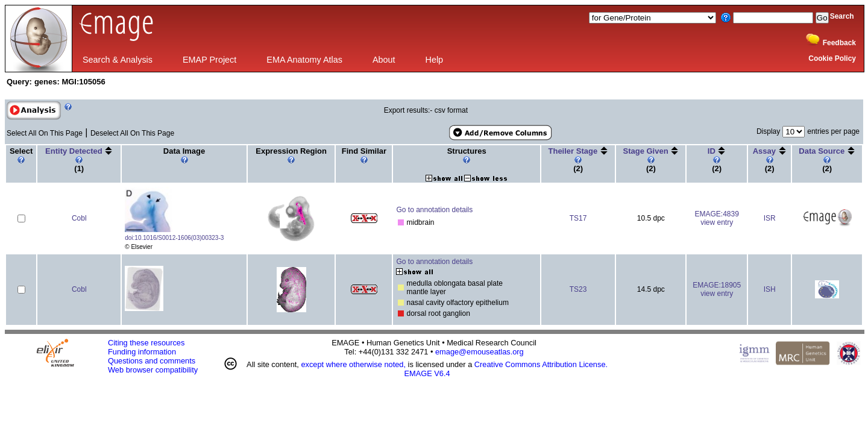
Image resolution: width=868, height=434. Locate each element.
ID (713, 151)
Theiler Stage (574, 151)
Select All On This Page (45, 133)
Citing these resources (146, 343)
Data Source (822, 151)
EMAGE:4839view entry (716, 218)
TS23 (578, 289)
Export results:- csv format (426, 110)
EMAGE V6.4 (427, 373)
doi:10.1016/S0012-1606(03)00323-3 (174, 238)
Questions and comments (152, 361)
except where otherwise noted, (353, 364)
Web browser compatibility (153, 370)
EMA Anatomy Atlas (304, 60)
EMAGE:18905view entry (717, 289)
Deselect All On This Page (132, 133)
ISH (770, 289)
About (384, 60)
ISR (770, 218)
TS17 (578, 218)
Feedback (839, 43)
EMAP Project (209, 60)
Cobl (79, 218)
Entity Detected (75, 151)
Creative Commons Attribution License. (541, 364)
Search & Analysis (118, 60)
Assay (766, 151)
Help (435, 60)
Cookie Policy (832, 58)
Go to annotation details (434, 210)
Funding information (142, 352)
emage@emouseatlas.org (480, 352)
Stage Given (646, 151)
